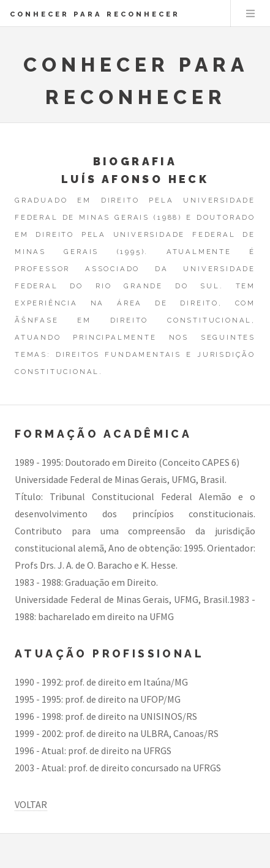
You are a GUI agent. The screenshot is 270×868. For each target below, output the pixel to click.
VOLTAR (31, 804)
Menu (250, 13)
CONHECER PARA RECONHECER (95, 14)
